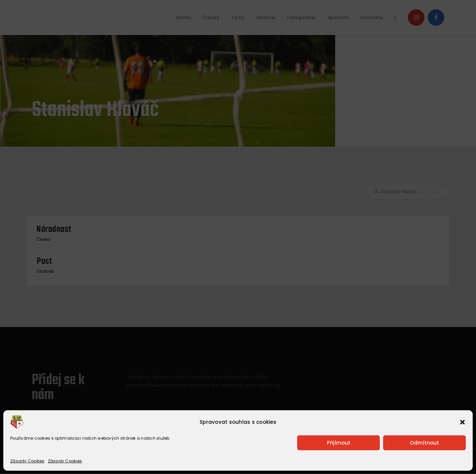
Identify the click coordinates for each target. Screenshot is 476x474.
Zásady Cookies (27, 461)
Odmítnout (424, 443)
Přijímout (339, 443)
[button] (462, 422)
